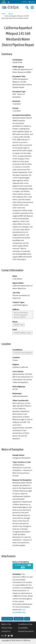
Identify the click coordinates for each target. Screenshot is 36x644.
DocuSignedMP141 (23, 566)
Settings (32, 2)
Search (11, 14)
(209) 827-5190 (19, 325)
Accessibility (23, 628)
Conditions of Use (25, 624)
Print (27, 619)
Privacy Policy (7, 628)
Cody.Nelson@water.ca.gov (23, 333)
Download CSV (7, 619)
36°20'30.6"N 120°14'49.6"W (23, 353)
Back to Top (6, 624)
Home (3, 14)
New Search (19, 619)
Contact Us (24, 2)
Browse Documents (26, 631)
